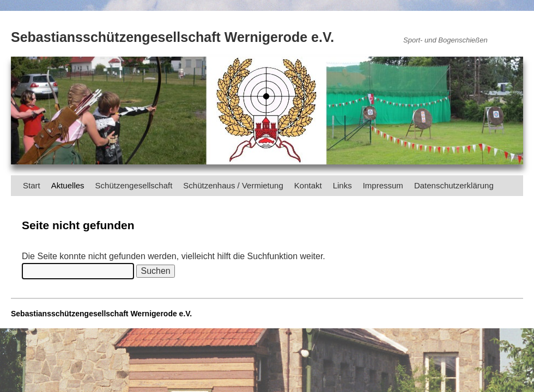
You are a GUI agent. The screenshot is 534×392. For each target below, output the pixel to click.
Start (32, 185)
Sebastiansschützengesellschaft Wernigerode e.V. (172, 37)
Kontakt (308, 185)
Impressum (383, 185)
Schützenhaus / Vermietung (233, 185)
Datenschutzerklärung (454, 185)
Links (342, 185)
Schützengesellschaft (134, 185)
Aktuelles (68, 185)
